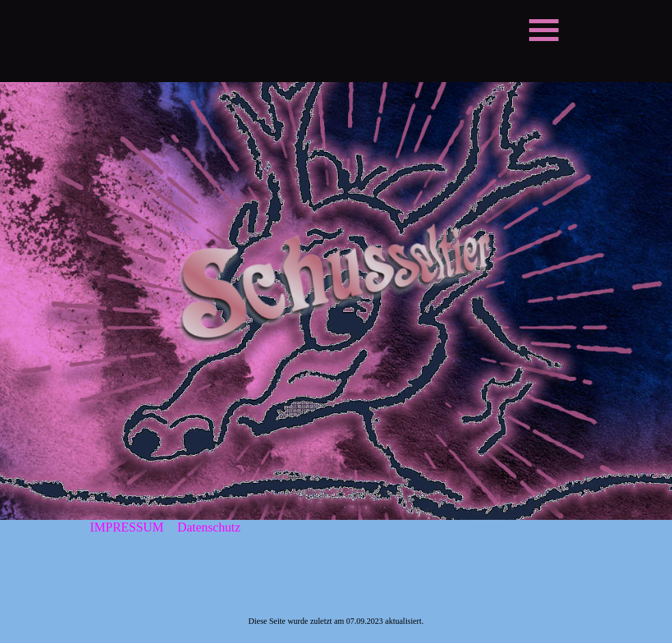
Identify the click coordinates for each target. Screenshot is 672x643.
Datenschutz (209, 527)
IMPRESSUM (127, 527)
